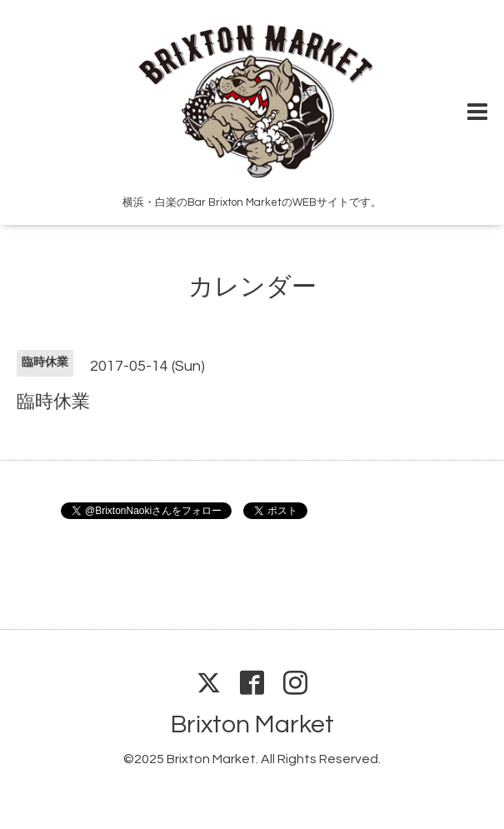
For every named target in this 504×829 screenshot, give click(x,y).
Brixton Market (252, 724)
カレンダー (252, 287)
